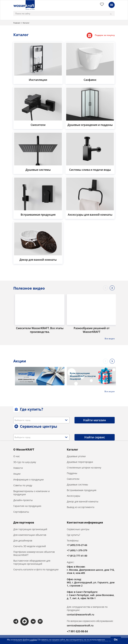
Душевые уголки (76, 456)
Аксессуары (73, 496)
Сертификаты (21, 512)
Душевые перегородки (80, 462)
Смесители (73, 479)
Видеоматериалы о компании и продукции (31, 493)
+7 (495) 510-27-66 (77, 545)
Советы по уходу (23, 485)
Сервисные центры (78, 529)
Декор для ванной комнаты (83, 501)
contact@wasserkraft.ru (80, 614)
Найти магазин (95, 420)
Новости (18, 468)
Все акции (110, 391)
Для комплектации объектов (30, 535)
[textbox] (24, 420)
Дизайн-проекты (23, 500)
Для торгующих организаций (30, 529)
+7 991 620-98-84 (77, 631)
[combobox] (41, 420)
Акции (17, 474)
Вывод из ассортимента (81, 507)
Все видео (110, 339)
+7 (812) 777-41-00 (77, 556)
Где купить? (73, 535)
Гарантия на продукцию (27, 506)
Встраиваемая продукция (82, 490)
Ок (116, 640)
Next (112, 288)
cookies (34, 640)
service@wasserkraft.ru (80, 625)
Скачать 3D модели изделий (30, 546)
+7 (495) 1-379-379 (77, 550)
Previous (105, 288)
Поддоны (72, 473)
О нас (17, 456)
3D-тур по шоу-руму (25, 462)
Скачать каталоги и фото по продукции (36, 569)
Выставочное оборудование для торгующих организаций (32, 562)
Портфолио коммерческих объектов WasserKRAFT (34, 553)
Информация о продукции (28, 480)
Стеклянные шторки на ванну (84, 468)
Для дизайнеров (23, 541)
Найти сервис (95, 437)
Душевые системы (77, 484)
